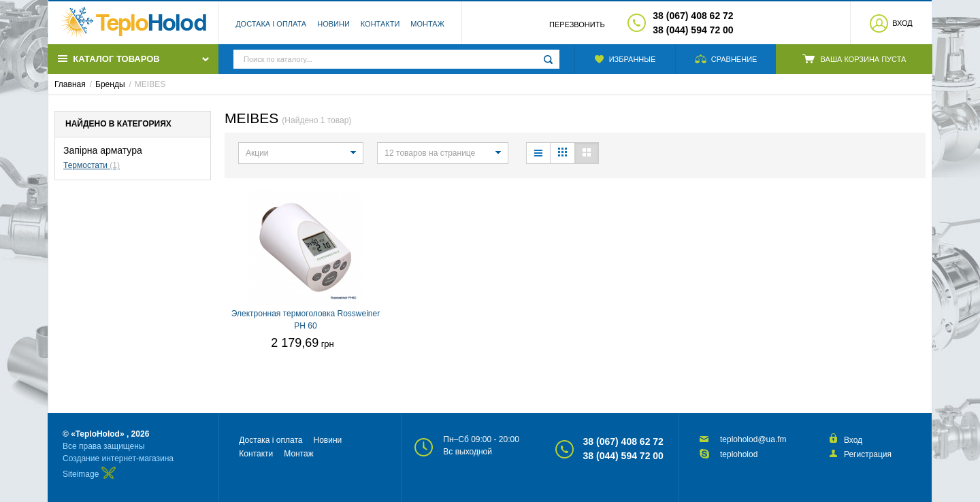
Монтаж (427, 24)
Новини (333, 24)
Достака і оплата (271, 24)
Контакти (380, 24)
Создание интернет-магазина (118, 458)
